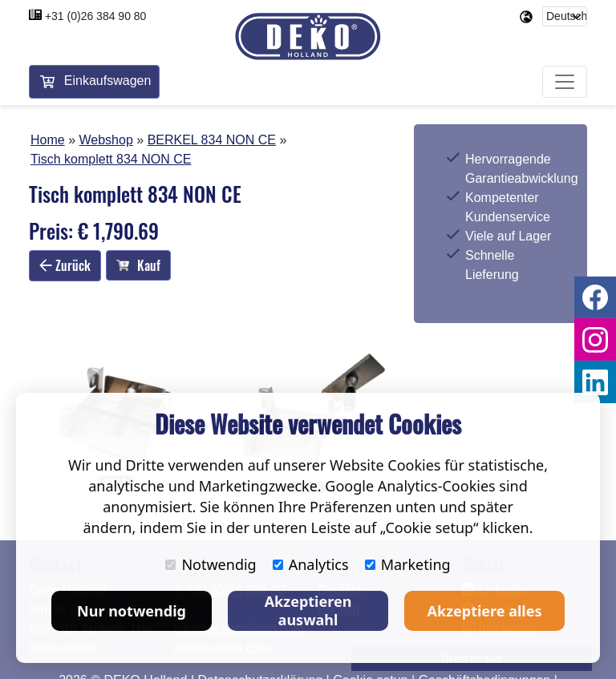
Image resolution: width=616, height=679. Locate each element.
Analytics (311, 564)
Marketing (408, 564)
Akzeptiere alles (485, 611)
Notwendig (211, 564)
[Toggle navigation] (565, 83)
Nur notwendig (132, 611)
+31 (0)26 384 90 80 (96, 16)
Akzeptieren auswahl (308, 610)
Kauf (138, 267)
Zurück (65, 266)
